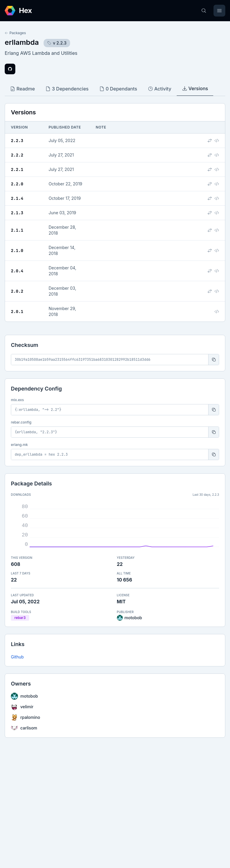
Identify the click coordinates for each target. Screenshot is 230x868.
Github (17, 657)
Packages (15, 33)
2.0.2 (17, 291)
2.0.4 (17, 271)
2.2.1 (17, 169)
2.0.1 (17, 312)
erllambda (22, 42)
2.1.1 (17, 230)
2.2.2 (17, 155)
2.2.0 (17, 184)
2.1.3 (17, 213)
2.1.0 (17, 251)
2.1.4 (17, 198)
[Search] (204, 11)
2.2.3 (17, 141)
